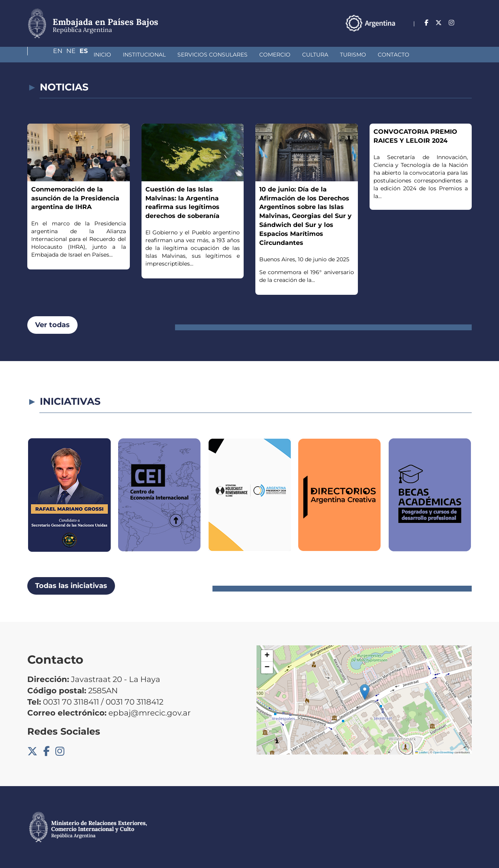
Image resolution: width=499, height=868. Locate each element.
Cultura (261, 55)
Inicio (48, 55)
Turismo (298, 55)
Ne (452, 23)
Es (468, 23)
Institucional (90, 55)
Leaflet (421, 752)
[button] (365, 692)
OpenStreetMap (443, 752)
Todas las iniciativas (71, 586)
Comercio (220, 55)
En (435, 23)
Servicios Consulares (158, 55)
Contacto (339, 55)
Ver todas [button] (52, 325)
